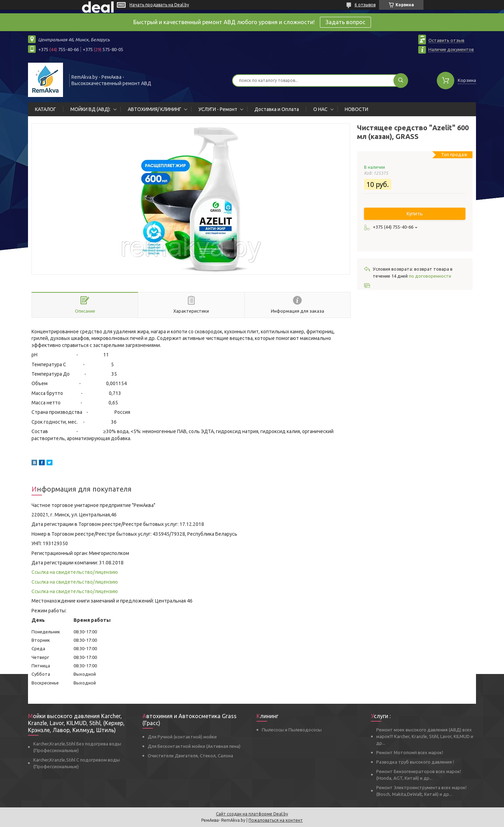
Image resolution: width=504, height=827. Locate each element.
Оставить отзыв (446, 40)
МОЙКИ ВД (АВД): (90, 109)
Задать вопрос (345, 22)
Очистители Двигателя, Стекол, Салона (190, 756)
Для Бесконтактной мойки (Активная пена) (194, 746)
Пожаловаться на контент (276, 820)
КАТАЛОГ (45, 109)
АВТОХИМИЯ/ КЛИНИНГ (155, 109)
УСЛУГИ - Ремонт (218, 109)
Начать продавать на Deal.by (159, 5)
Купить (415, 214)
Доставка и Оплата (277, 109)
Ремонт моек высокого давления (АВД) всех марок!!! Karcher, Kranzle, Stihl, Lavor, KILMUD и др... (425, 736)
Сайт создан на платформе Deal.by (252, 814)
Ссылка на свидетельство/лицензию (75, 572)
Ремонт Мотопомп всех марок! (410, 752)
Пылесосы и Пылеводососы (292, 730)
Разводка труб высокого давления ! (415, 762)
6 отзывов (365, 5)
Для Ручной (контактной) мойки (182, 737)
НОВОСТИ (356, 109)
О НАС (320, 109)
